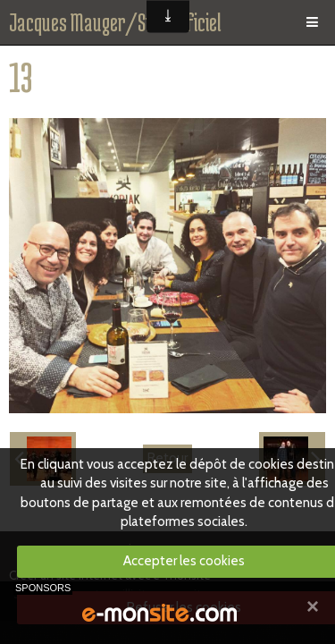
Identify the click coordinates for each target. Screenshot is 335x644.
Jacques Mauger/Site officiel (115, 22)
